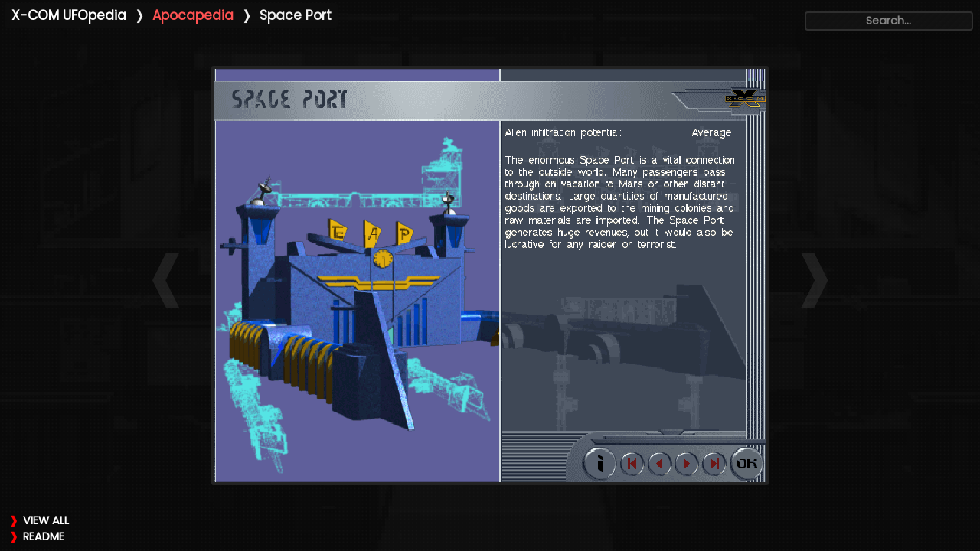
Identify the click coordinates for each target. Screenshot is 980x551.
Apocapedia (193, 15)
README (44, 536)
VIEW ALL (46, 520)
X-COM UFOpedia (69, 15)
